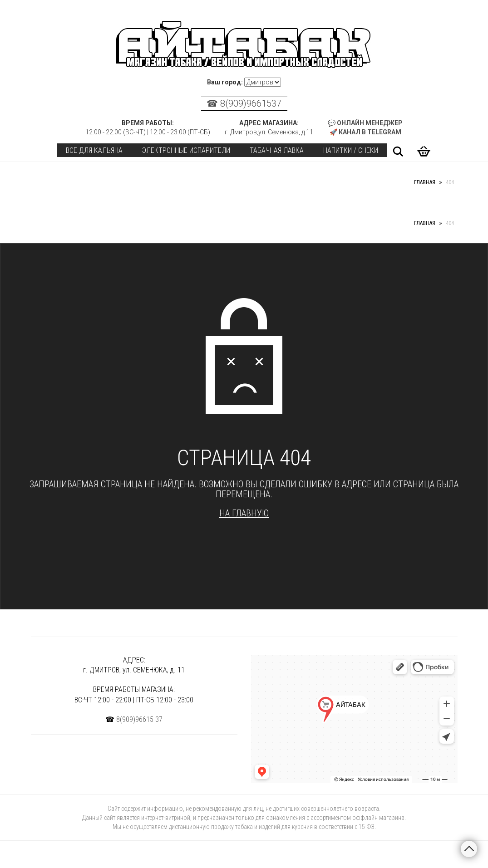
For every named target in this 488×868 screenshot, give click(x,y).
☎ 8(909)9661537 (244, 103)
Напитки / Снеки (351, 150)
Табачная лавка (277, 150)
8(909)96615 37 (139, 719)
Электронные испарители (186, 150)
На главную (244, 513)
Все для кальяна (94, 150)
